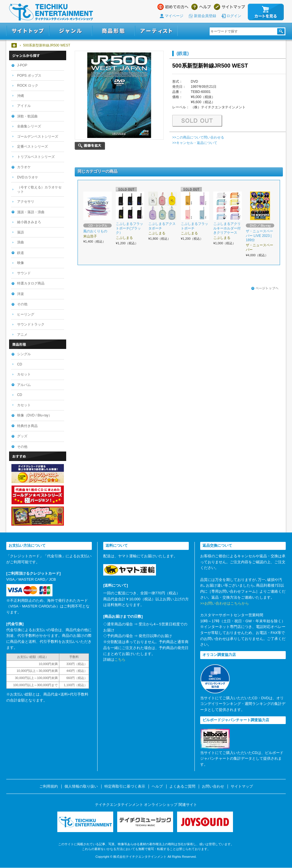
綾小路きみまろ (29, 222)
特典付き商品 (27, 426)
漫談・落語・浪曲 (31, 212)
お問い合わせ (213, 786)
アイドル (24, 106)
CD (20, 364)
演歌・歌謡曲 (27, 116)
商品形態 (113, 31)
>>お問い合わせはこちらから (225, 603)
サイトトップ (28, 31)
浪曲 (21, 242)
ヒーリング (26, 314)
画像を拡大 (90, 146)
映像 (21, 263)
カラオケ (24, 167)
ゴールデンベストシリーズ (38, 137)
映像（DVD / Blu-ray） (35, 415)
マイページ (174, 16)
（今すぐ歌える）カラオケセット (39, 189)
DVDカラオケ (28, 177)
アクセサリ (26, 202)
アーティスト (156, 31)
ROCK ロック (28, 86)
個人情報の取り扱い (81, 786)
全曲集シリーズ (29, 126)
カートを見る (266, 12)
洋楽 (21, 294)
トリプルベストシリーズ (36, 157)
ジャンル (71, 31)
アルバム (24, 385)
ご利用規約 (49, 786)
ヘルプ (201, 7)
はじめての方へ (173, 7)
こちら (120, 659)
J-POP (22, 65)
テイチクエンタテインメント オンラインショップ (51, 12)
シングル (24, 354)
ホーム (14, 45)
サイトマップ (229, 7)
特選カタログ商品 (31, 283)
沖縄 (21, 96)
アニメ (22, 335)
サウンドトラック (31, 324)
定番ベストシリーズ (33, 147)
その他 (22, 304)
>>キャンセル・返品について (195, 143)
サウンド (24, 273)
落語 (21, 232)
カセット (24, 374)
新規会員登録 (205, 16)
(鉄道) (183, 53)
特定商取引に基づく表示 (125, 786)
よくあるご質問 (182, 786)
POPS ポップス (29, 76)
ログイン (234, 16)
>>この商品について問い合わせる (198, 137)
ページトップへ (265, 288)
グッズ (22, 436)
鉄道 (21, 253)
